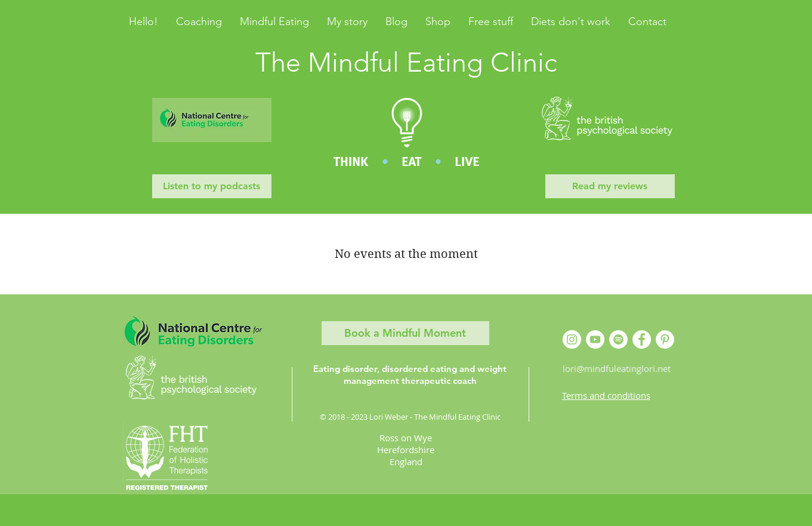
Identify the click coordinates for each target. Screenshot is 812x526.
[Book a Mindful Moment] (405, 333)
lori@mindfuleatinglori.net (617, 368)
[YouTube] (595, 339)
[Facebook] (642, 339)
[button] (396, 21)
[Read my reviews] (610, 186)
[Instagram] (572, 339)
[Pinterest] (665, 339)
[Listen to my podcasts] (212, 186)
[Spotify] (618, 339)
